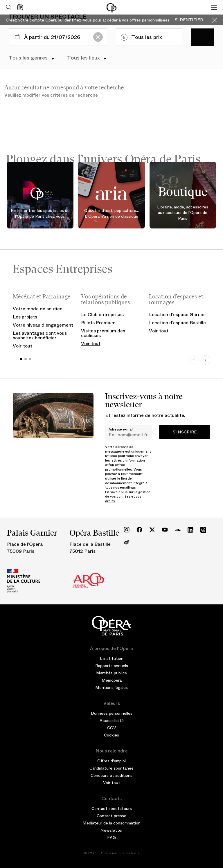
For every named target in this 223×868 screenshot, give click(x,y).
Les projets (25, 317)
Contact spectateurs (112, 808)
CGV (111, 728)
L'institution (112, 658)
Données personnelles (112, 713)
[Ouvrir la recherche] (7, 7)
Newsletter (112, 830)
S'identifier (189, 20)
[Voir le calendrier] (22, 7)
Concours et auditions (111, 775)
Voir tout (23, 346)
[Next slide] (206, 360)
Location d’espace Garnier (178, 315)
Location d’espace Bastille (177, 323)
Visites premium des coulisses (103, 333)
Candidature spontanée (111, 768)
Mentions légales (111, 687)
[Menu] (214, 7)
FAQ (112, 838)
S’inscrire (185, 432)
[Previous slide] (194, 360)
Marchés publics (111, 673)
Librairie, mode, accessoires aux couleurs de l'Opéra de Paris (183, 213)
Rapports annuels (112, 666)
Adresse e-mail (121, 429)
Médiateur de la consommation (111, 823)
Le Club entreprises (102, 315)
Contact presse (111, 816)
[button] (21, 359)
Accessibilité (112, 721)
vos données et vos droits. (123, 499)
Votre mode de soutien (38, 309)
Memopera (112, 680)
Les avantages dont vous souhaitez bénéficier (40, 335)
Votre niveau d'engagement (43, 325)
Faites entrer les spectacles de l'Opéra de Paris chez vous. (40, 213)
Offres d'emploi (111, 761)
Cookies (111, 735)
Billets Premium (98, 323)
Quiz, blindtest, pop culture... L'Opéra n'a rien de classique (111, 213)
